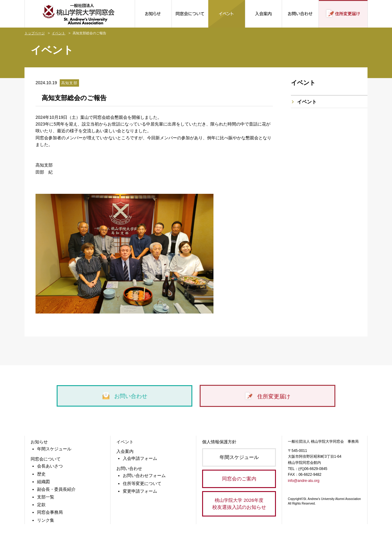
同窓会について (46, 459)
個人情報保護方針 (219, 442)
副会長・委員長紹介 (56, 489)
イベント (58, 33)
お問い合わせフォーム (144, 475)
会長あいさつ (50, 466)
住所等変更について (142, 483)
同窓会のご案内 (239, 479)
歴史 (41, 474)
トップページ (35, 33)
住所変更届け (267, 396)
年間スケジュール (54, 449)
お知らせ (39, 442)
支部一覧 (46, 497)
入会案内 (125, 451)
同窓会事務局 (50, 512)
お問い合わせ (124, 396)
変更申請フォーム (140, 491)
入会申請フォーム (140, 458)
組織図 (43, 482)
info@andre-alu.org (304, 481)
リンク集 (46, 520)
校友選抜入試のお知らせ (239, 503)
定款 (41, 505)
